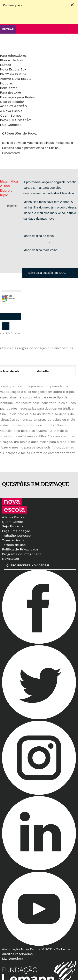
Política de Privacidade (20, 549)
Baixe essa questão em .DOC (47, 273)
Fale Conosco (11, 125)
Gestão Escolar (12, 102)
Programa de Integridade (22, 554)
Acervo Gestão (13, 106)
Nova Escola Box (13, 69)
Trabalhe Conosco (16, 536)
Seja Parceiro (12, 526)
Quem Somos (11, 115)
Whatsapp (17, 317)
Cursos (6, 65)
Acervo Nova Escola (16, 79)
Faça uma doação (16, 120)
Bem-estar (9, 88)
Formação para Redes (17, 97)
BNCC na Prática (13, 74)
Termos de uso (14, 545)
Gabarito (43, 371)
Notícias (6, 83)
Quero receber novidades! (28, 565)
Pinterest (8, 317)
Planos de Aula (12, 60)
